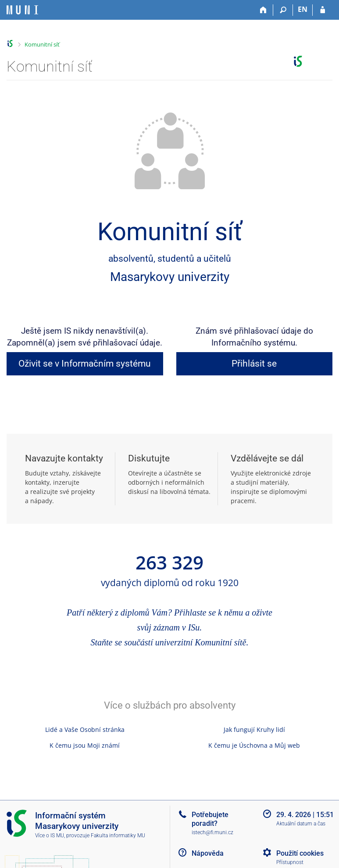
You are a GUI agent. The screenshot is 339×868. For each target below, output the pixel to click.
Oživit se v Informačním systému (85, 364)
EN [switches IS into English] (303, 9)
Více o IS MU (50, 836)
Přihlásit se (254, 364)
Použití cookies (300, 853)
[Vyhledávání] (283, 10)
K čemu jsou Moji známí (85, 745)
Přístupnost (290, 862)
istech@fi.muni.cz (212, 832)
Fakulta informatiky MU (118, 836)
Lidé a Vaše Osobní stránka (85, 729)
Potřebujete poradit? (210, 819)
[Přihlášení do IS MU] (323, 10)
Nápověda (208, 853)
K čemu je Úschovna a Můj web (254, 745)
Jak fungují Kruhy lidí (254, 729)
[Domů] (263, 10)
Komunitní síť (42, 44)
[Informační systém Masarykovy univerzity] (22, 10)
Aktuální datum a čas (301, 824)
